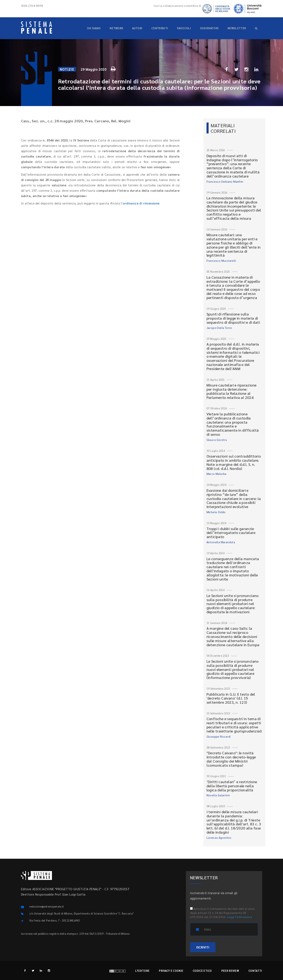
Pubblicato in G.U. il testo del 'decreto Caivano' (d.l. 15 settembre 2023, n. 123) (231, 698)
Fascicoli (184, 28)
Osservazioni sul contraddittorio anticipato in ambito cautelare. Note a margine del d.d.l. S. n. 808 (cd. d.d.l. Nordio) (234, 462)
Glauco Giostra (217, 440)
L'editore (142, 971)
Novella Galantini (218, 795)
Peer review (230, 971)
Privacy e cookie (171, 971)
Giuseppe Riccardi (219, 736)
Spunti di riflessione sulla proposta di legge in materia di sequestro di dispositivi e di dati (233, 318)
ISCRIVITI (203, 947)
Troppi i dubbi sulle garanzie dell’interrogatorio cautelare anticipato (231, 533)
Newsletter (237, 28)
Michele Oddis (216, 512)
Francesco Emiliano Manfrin (225, 181)
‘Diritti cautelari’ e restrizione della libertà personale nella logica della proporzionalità (232, 786)
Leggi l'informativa (240, 917)
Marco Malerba (217, 474)
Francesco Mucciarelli (221, 260)
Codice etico (202, 971)
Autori (137, 28)
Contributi (160, 28)
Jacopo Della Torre (219, 328)
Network (116, 28)
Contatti (255, 971)
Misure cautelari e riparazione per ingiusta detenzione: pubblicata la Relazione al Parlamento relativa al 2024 (232, 391)
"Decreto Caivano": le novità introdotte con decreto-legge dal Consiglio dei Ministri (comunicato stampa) (231, 759)
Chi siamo (94, 28)
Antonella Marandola (221, 542)
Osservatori (209, 28)
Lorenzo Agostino (219, 837)
